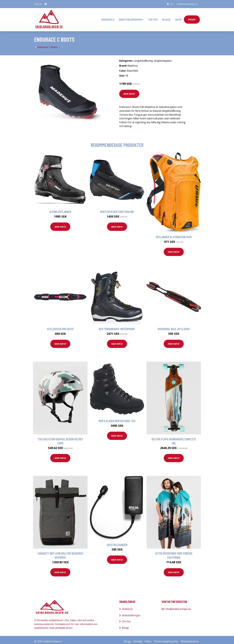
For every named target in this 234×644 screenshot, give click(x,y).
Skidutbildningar (131, 612)
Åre (171, 4)
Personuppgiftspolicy (166, 638)
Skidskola (108, 18)
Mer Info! (129, 91)
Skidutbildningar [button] (130, 18)
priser (192, 18)
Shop (178, 18)
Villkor (148, 638)
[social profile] (46, 4)
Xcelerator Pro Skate (60, 326)
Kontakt (138, 638)
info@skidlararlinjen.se (187, 4)
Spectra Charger (117, 542)
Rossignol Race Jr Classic (174, 326)
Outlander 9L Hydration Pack (174, 234)
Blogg (166, 18)
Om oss (153, 18)
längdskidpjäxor (163, 58)
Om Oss (126, 619)
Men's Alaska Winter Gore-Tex (117, 418)
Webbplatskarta (190, 638)
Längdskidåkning (143, 58)
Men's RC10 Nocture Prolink (117, 209)
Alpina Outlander (60, 209)
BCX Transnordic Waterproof (117, 326)
